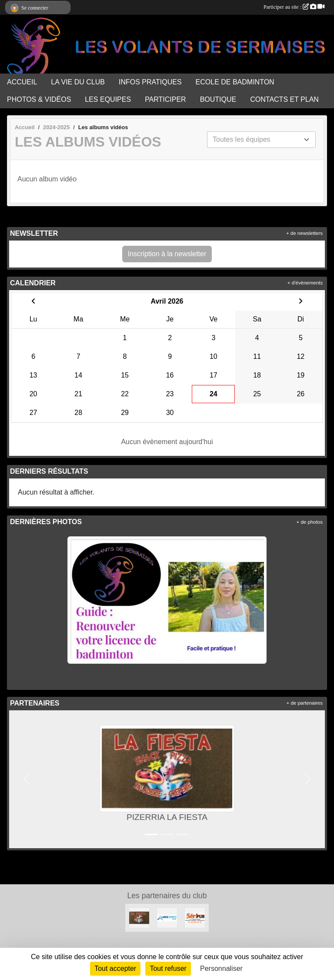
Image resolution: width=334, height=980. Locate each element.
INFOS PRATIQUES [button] (150, 82)
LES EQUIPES (108, 99)
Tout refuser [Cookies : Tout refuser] (168, 968)
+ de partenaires (305, 703)
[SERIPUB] (195, 917)
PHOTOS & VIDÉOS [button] (39, 99)
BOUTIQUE (218, 99)
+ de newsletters (304, 233)
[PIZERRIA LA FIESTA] (139, 917)
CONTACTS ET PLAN (284, 99)
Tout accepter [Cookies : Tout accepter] (115, 968)
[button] (27, 779)
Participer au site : (294, 7)
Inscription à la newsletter (167, 254)
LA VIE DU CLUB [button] (78, 82)
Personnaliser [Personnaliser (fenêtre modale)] (221, 968)
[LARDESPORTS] (167, 917)
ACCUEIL (22, 82)
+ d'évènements (305, 283)
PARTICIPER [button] (165, 99)
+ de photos (310, 522)
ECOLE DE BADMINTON (235, 82)
